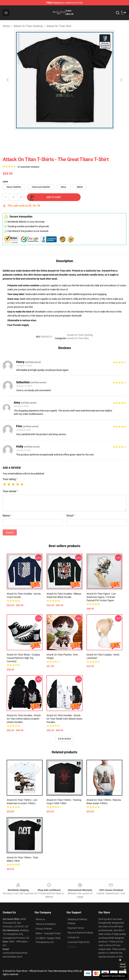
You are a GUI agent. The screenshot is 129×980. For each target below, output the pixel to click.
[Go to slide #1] (38, 138)
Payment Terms (76, 928)
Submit (10, 532)
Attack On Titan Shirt (59, 26)
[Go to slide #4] (91, 138)
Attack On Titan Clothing (28, 26)
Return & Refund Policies (80, 933)
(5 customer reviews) (28, 167)
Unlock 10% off (123, 965)
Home (6, 26)
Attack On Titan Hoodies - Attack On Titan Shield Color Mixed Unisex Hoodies (64, 719)
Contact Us (73, 937)
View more (64, 739)
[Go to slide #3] (73, 138)
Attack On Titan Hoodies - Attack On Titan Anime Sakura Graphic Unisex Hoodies (24, 719)
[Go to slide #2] (56, 138)
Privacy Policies (44, 929)
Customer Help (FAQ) (79, 942)
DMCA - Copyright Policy (48, 933)
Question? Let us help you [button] (113, 976)
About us (40, 919)
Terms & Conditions (46, 924)
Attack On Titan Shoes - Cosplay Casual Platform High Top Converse (23, 658)
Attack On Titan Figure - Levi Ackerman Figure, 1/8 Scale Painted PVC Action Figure (101, 597)
